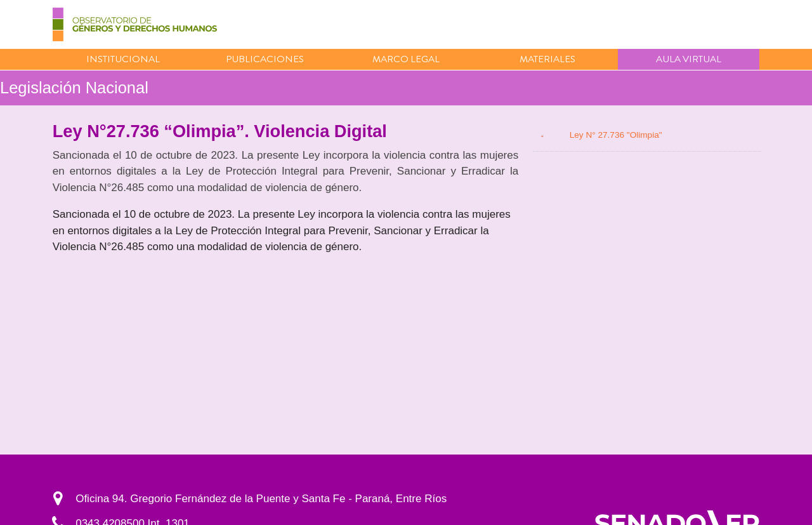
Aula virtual (689, 59)
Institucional (123, 59)
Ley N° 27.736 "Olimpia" (616, 135)
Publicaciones (265, 59)
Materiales (547, 59)
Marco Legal (406, 59)
